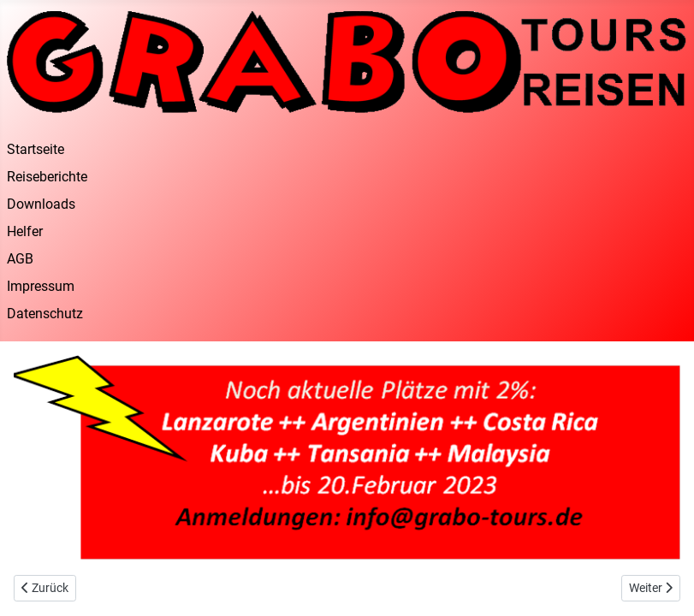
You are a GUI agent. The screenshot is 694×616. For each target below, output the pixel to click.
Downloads (41, 204)
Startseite (36, 149)
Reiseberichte (47, 177)
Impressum (41, 286)
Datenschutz (45, 314)
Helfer (25, 231)
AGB (20, 259)
